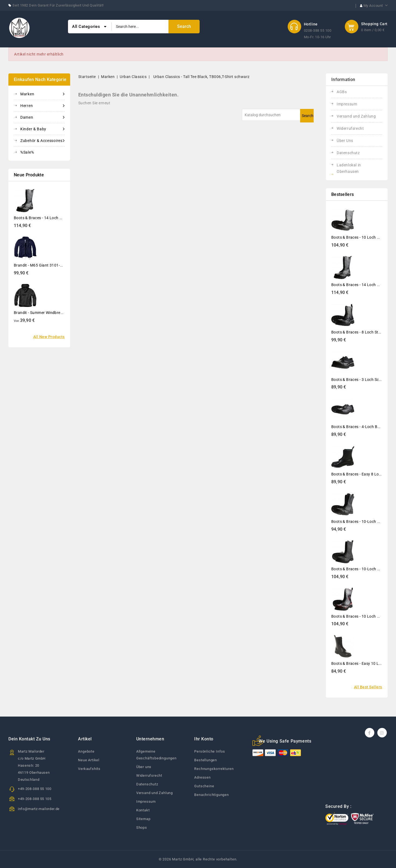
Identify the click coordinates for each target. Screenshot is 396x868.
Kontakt (143, 810)
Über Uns (345, 141)
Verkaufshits (89, 769)
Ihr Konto (204, 739)
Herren (43, 106)
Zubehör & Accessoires (43, 141)
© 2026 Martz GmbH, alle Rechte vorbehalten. (198, 859)
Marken (43, 94)
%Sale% (27, 152)
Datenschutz (348, 153)
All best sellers (368, 687)
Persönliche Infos (210, 751)
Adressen (202, 777)
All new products (49, 337)
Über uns (144, 767)
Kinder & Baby (43, 129)
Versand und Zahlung (356, 116)
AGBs (342, 92)
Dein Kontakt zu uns (29, 739)
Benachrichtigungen (211, 795)
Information (343, 80)
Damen (43, 117)
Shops (142, 827)
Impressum (347, 104)
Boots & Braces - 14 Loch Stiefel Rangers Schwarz (58, 218)
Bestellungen (206, 760)
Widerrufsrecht (350, 128)
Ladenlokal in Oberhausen (349, 168)
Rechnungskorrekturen (214, 769)
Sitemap (143, 819)
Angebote (86, 751)
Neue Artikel (89, 760)
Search (308, 116)
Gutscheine (204, 786)
